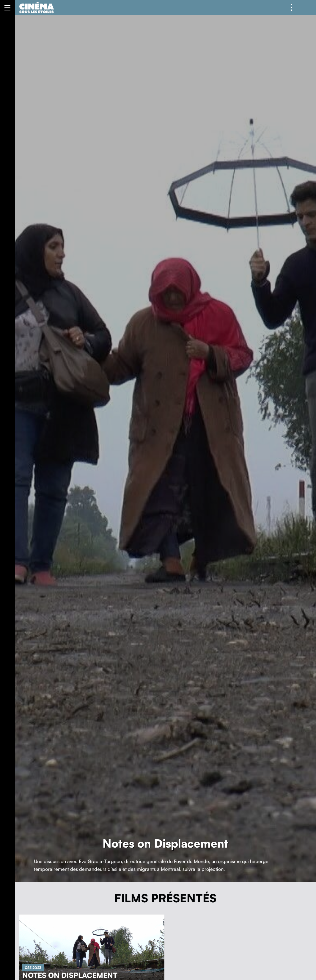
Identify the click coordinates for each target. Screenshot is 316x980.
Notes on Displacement (70, 975)
